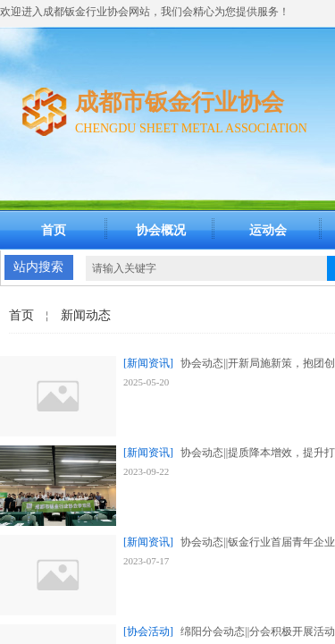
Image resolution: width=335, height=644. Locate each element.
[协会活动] (148, 631)
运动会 (268, 230)
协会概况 (161, 230)
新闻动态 (86, 315)
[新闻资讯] (148, 363)
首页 (54, 230)
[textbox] (206, 268)
